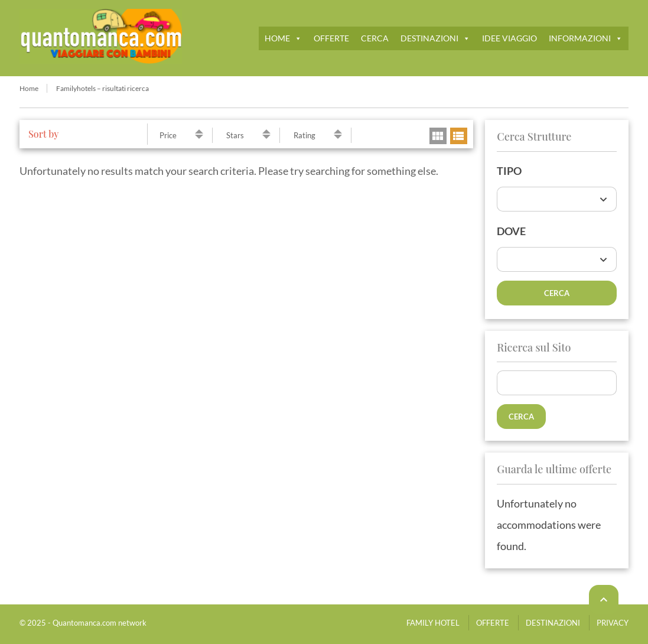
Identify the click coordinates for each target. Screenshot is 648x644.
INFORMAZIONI (586, 38)
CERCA (375, 38)
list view (459, 136)
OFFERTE (331, 38)
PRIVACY (613, 623)
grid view (438, 136)
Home (29, 88)
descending (199, 137)
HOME (283, 38)
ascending (199, 131)
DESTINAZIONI (435, 38)
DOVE (511, 231)
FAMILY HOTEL (433, 623)
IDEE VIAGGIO (509, 38)
